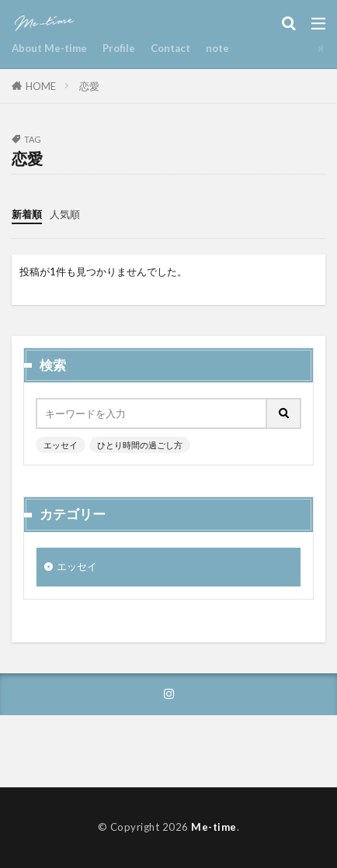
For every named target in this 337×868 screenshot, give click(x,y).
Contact (170, 48)
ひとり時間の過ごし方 (140, 445)
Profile (119, 48)
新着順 (27, 214)
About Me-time (49, 48)
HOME (41, 86)
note (217, 48)
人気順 (65, 214)
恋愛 (89, 86)
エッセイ (61, 445)
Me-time (214, 827)
